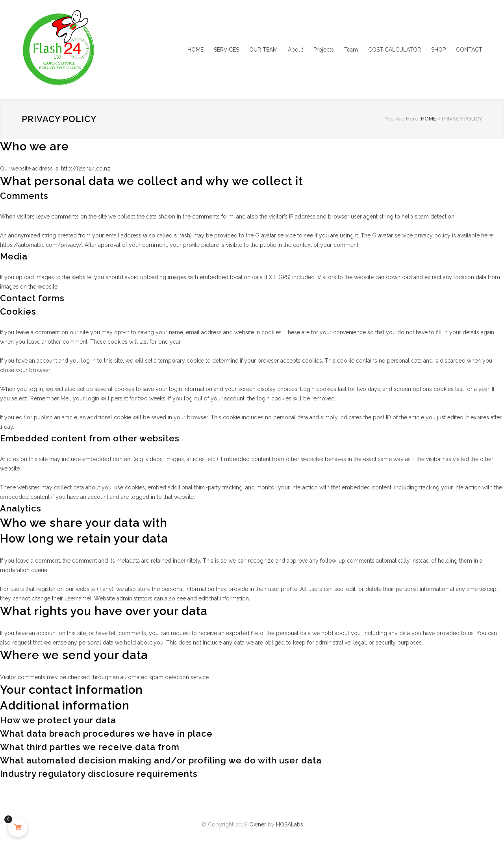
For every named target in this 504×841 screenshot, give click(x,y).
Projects (324, 50)
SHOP (438, 50)
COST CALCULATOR (395, 50)
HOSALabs (290, 824)
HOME (195, 50)
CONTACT (469, 50)
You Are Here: (402, 119)
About (296, 50)
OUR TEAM (263, 50)
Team (351, 50)
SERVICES (226, 50)
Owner (258, 824)
